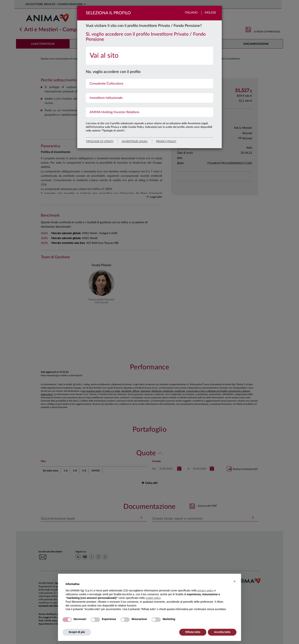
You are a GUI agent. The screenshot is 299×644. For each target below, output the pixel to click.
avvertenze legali (135, 142)
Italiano (191, 13)
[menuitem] (149, 56)
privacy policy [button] (206, 590)
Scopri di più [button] (77, 632)
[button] (235, 581)
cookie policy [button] (153, 598)
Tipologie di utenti (100, 142)
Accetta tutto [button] (222, 632)
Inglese (210, 13)
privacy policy (166, 142)
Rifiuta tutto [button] (193, 632)
